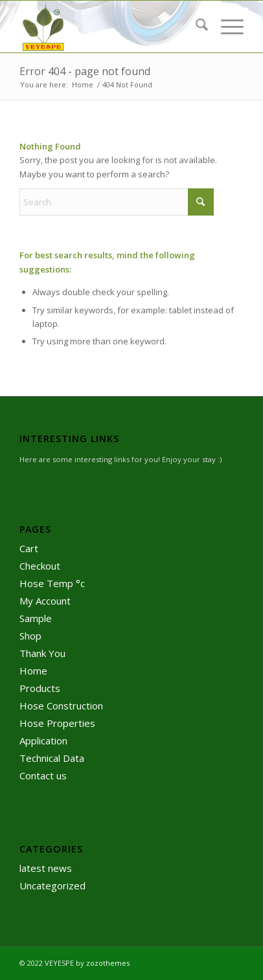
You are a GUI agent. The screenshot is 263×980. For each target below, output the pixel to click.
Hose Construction (61, 706)
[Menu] (226, 27)
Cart (29, 548)
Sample (36, 618)
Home (33, 671)
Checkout (40, 566)
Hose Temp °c (52, 583)
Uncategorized (52, 885)
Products (40, 688)
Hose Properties (57, 723)
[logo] (109, 27)
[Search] (195, 27)
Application (43, 741)
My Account (45, 601)
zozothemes (108, 963)
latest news (46, 868)
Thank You (42, 653)
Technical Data (52, 758)
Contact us (43, 775)
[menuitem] (195, 27)
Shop (30, 636)
